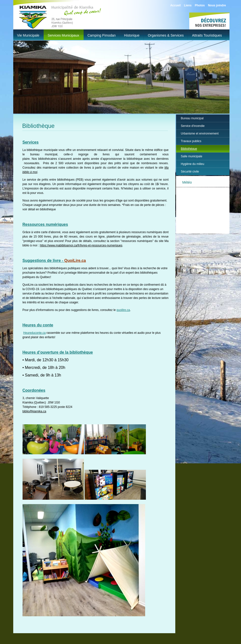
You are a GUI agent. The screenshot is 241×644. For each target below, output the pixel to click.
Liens (188, 5)
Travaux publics (191, 141)
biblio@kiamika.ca (34, 411)
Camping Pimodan (102, 35)
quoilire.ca (123, 310)
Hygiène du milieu (193, 164)
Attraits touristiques (207, 35)
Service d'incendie (193, 126)
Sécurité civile (190, 172)
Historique (132, 35)
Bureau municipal (192, 118)
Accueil (175, 5)
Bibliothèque (189, 149)
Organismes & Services (166, 35)
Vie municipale (28, 35)
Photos (200, 5)
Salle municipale (192, 156)
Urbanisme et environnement (200, 134)
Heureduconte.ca (34, 333)
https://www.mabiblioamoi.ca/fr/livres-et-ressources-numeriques (81, 245)
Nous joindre (217, 5)
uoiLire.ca (77, 261)
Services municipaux (63, 35)
